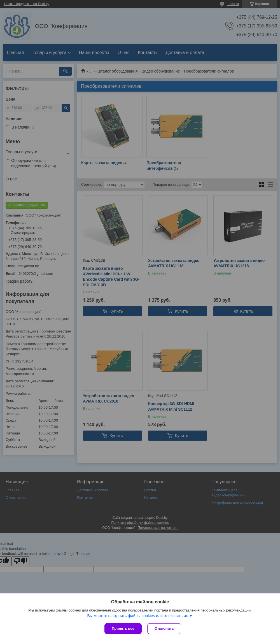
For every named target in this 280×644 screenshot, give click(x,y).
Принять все (123, 628)
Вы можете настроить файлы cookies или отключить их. (138, 616)
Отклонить (164, 628)
